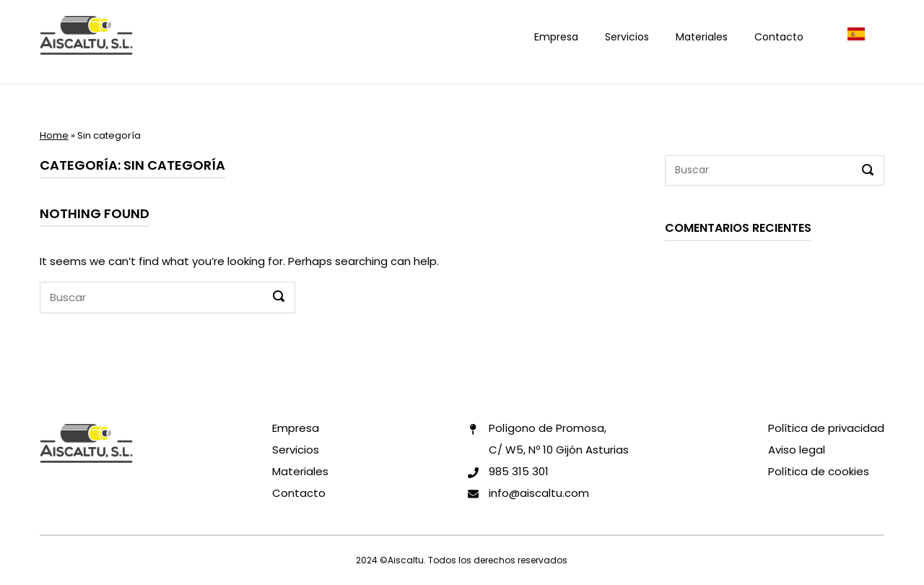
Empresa (556, 37)
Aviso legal (797, 450)
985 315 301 (519, 471)
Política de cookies (819, 471)
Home (54, 135)
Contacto (779, 37)
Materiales (702, 37)
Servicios (627, 37)
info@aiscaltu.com (539, 493)
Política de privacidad (826, 428)
